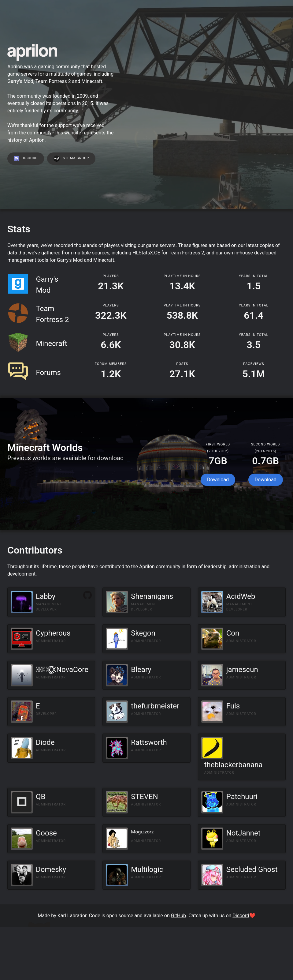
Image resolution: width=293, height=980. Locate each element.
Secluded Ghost (252, 869)
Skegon (143, 633)
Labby (46, 596)
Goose (46, 833)
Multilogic (147, 869)
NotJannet (243, 833)
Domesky (51, 869)
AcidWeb (241, 596)
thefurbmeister (155, 706)
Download (218, 480)
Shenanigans (152, 596)
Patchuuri (242, 797)
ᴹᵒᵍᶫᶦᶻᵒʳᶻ (142, 833)
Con (233, 633)
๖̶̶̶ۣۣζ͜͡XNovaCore (62, 670)
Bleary (141, 670)
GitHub (178, 916)
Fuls (233, 706)
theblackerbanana (234, 765)
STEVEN (144, 797)
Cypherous (53, 633)
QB (41, 797)
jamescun (242, 670)
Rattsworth (149, 742)
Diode (45, 742)
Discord (241, 916)
